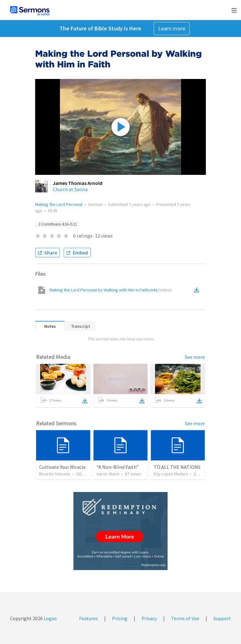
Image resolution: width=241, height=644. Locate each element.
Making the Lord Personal (59, 204)
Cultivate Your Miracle (62, 467)
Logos (50, 618)
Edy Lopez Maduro (171, 474)
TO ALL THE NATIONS (177, 467)
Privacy (149, 618)
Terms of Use (185, 618)
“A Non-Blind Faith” (118, 467)
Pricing (120, 618)
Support (222, 618)
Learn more (172, 28)
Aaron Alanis (108, 474)
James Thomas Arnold (78, 183)
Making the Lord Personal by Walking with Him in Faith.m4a (111, 290)
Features (88, 618)
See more (195, 357)
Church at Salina (70, 189)
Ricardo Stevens (55, 474)
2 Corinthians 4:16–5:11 (58, 224)
